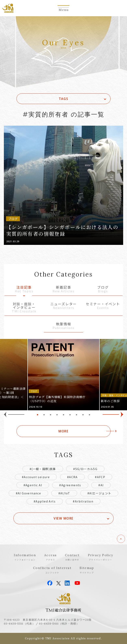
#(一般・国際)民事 (43, 469)
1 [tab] (38, 415)
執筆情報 (63, 326)
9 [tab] (89, 415)
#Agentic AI (33, 485)
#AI (101, 485)
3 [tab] (51, 415)
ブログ (103, 289)
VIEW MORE (63, 518)
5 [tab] (63, 415)
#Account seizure (36, 477)
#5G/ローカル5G (85, 469)
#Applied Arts (45, 501)
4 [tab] (57, 415)
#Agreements (70, 485)
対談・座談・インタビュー (24, 308)
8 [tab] (83, 415)
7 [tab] (76, 415)
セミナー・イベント (103, 306)
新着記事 (63, 289)
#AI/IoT (64, 493)
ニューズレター (63, 306)
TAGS (63, 99)
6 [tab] (70, 415)
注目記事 (24, 289)
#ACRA (72, 477)
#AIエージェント (99, 493)
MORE (63, 431)
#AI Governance (29, 493)
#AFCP (100, 477)
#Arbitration (83, 501)
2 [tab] (44, 415)
